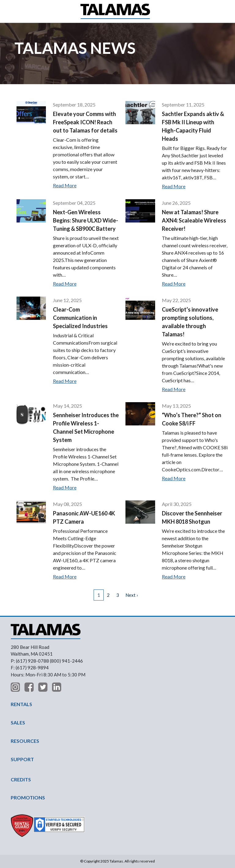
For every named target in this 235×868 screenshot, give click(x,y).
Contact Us (220, 11)
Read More (65, 185)
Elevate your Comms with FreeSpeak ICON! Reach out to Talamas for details (85, 122)
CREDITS (21, 779)
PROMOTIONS (28, 797)
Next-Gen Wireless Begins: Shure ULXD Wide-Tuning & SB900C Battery (86, 220)
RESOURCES (25, 741)
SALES (18, 722)
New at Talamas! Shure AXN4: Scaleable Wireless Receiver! (194, 220)
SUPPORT (22, 759)
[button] (16, 11)
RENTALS (21, 704)
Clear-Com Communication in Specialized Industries (80, 318)
